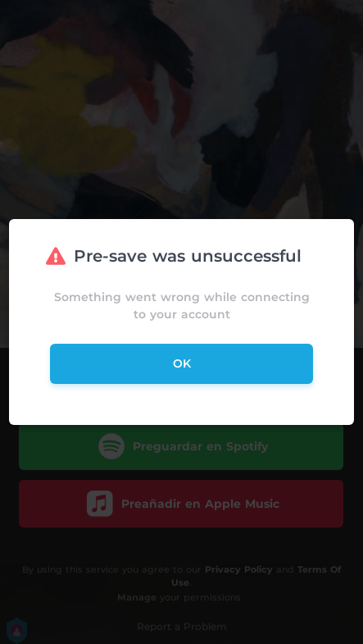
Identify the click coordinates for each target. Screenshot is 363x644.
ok (182, 363)
